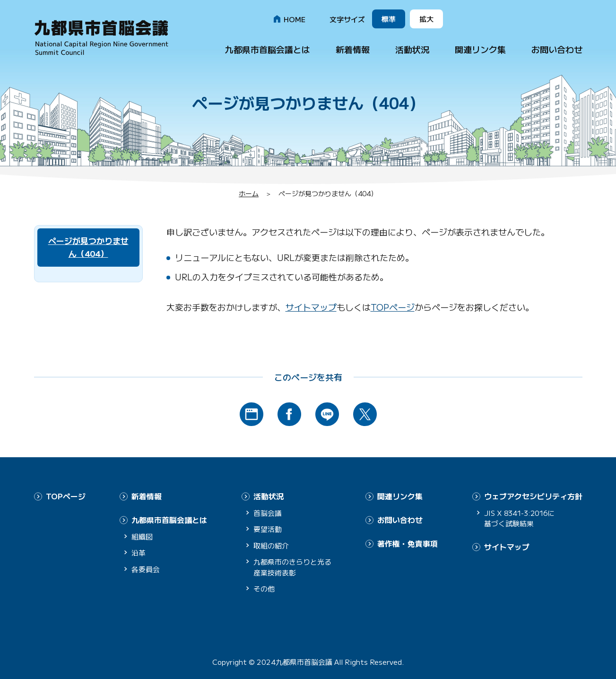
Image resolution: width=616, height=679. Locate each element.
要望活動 (268, 529)
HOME (295, 19)
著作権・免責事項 (408, 542)
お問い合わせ (557, 49)
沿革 (139, 552)
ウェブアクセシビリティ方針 (533, 496)
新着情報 (353, 49)
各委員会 (146, 568)
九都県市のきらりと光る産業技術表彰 (292, 567)
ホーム (249, 193)
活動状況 (412, 49)
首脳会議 (268, 512)
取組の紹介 (271, 545)
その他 (264, 588)
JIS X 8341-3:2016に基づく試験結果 (522, 518)
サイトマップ (311, 307)
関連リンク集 (480, 49)
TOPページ (393, 307)
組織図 (142, 535)
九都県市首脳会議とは (268, 49)
